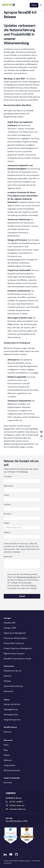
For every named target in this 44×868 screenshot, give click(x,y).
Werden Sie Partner (12, 704)
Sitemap (7, 681)
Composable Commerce (14, 643)
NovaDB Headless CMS (17, 821)
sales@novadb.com (18, 809)
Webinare (8, 760)
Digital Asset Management (15, 633)
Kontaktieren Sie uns (13, 671)
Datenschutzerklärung (26, 577)
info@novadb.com (17, 805)
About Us (8, 676)
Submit (22, 596)
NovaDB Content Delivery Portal (17, 659)
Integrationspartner (12, 720)
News (6, 745)
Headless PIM (9, 623)
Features (8, 732)
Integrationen (10, 765)
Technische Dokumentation (15, 638)
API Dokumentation (12, 770)
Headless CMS (10, 628)
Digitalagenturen (11, 709)
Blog (6, 750)
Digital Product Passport (14, 654)
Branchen (8, 783)
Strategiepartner (11, 715)
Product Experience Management (18, 648)
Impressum (8, 691)
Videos (7, 755)
